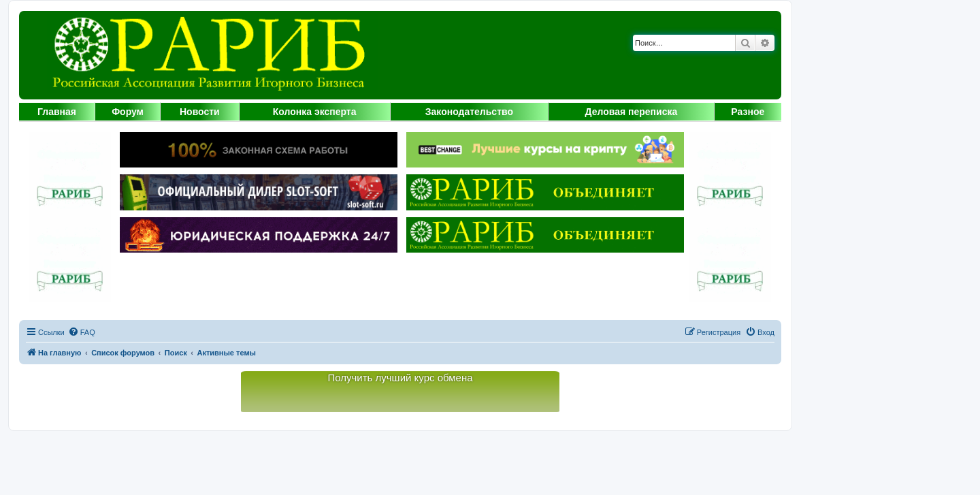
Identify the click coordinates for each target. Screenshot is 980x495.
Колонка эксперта (315, 112)
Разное (748, 112)
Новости (200, 112)
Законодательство (469, 112)
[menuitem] (82, 332)
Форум (128, 112)
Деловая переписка (632, 112)
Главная (57, 112)
